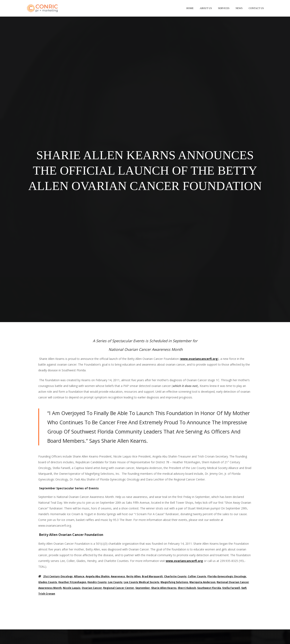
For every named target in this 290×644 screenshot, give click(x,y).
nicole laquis (72, 588)
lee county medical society (142, 582)
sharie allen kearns (164, 588)
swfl (244, 588)
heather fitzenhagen (72, 582)
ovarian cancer (92, 588)
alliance (79, 576)
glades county (48, 582)
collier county (197, 576)
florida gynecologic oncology (227, 576)
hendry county (97, 582)
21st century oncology (58, 576)
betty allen (134, 576)
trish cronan (47, 594)
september (143, 588)
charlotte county (175, 576)
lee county (115, 582)
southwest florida (209, 588)
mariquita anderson (202, 582)
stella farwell (231, 588)
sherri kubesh (187, 588)
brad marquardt (152, 576)
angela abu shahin (98, 576)
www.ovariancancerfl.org (199, 359)
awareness (118, 576)
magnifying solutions (174, 582)
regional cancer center (119, 588)
